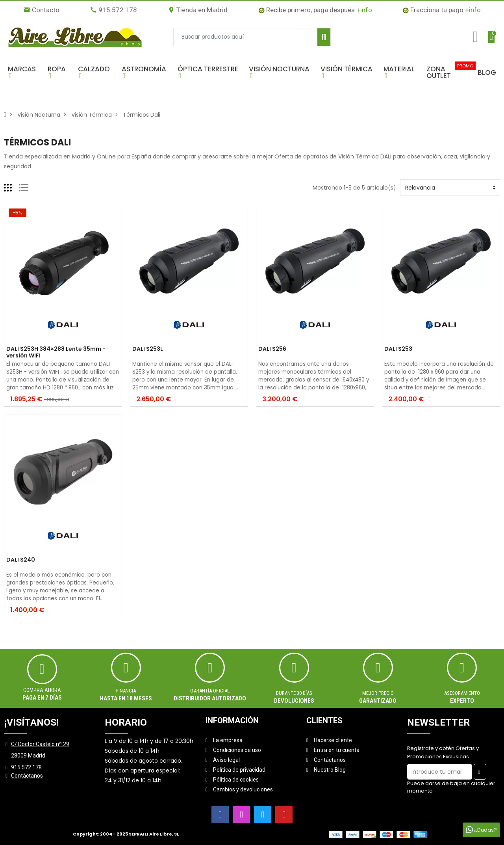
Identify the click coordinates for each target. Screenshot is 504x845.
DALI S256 (272, 349)
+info (364, 10)
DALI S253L (148, 349)
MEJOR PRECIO (378, 693)
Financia (126, 691)
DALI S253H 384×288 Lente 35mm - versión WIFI (56, 352)
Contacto (41, 10)
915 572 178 (113, 10)
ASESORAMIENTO (462, 693)
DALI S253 (398, 349)
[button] (24, 73)
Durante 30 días (294, 693)
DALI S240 (21, 560)
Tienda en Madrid (198, 10)
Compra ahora (42, 690)
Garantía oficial (210, 691)
